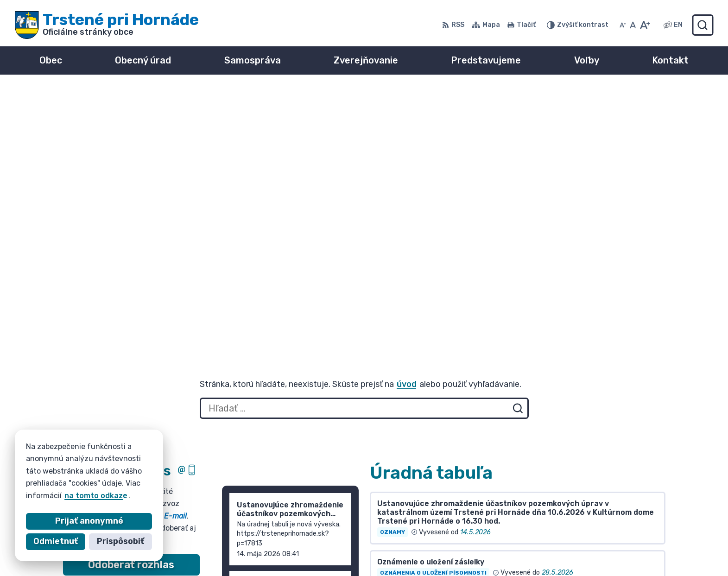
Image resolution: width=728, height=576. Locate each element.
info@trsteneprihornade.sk (605, 546)
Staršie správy (257, 369)
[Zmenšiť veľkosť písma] (623, 25)
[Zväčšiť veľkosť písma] (645, 25)
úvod (407, 124)
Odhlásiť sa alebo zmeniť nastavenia (131, 346)
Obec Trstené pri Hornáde (171, 483)
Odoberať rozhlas (131, 305)
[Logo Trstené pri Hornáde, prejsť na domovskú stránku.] (107, 25)
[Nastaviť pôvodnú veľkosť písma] (633, 25)
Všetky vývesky (399, 339)
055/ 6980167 (580, 535)
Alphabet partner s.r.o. (200, 474)
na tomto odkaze (96, 496)
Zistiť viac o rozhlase (131, 327)
